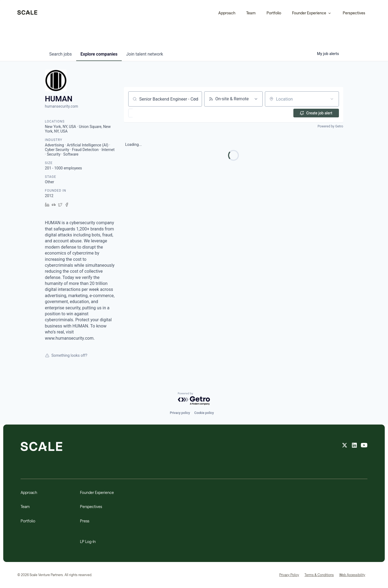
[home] (27, 13)
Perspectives (354, 13)
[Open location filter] (332, 99)
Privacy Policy (289, 575)
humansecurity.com (62, 106)
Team (251, 13)
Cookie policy (204, 413)
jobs (61, 54)
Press (85, 521)
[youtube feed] (364, 446)
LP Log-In (88, 542)
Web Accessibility (352, 575)
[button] (312, 13)
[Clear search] (195, 99)
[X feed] (345, 446)
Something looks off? (66, 355)
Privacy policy (180, 413)
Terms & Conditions (319, 575)
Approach (227, 13)
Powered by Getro (330, 126)
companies (99, 54)
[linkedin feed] (354, 446)
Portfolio (274, 13)
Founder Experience (97, 492)
